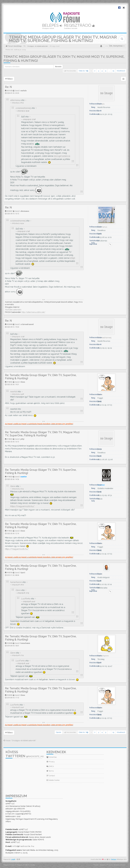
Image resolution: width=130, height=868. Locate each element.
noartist (14, 391)
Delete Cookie (53, 780)
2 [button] (95, 71)
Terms (50, 771)
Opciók (59, 732)
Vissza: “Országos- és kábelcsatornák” (20, 740)
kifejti (73, 258)
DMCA (50, 766)
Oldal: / (83, 71)
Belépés (52, 25)
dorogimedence (62, 156)
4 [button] (102, 71)
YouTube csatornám (13, 310)
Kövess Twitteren (25, 754)
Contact (51, 776)
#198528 (10, 477)
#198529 (10, 439)
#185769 (10, 573)
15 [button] (113, 71)
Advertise (52, 757)
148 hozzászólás (70, 71)
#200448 (10, 324)
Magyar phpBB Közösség (26, 865)
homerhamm (16, 582)
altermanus (15, 100)
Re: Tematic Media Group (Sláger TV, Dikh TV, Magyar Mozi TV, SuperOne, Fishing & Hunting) (42, 434)
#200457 (10, 211)
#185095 (10, 695)
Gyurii (23, 573)
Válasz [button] (9, 79)
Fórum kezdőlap (14, 46)
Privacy (51, 762)
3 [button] (98, 71)
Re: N (8, 87)
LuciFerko (26, 599)
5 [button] (106, 71)
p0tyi (22, 439)
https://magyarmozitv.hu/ (22, 506)
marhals (24, 91)
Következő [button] (121, 71)
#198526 (10, 531)
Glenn (23, 382)
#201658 (10, 91)
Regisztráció (79, 25)
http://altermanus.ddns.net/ (33, 312)
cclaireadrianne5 (23, 108)
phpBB (13, 859)
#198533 (10, 382)
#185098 (10, 643)
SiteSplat (114, 859)
